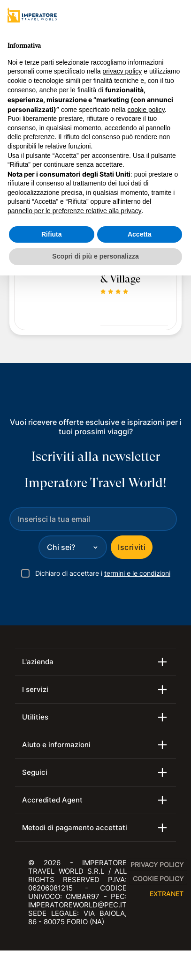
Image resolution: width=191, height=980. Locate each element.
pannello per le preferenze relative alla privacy (75, 211)
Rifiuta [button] (52, 234)
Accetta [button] (140, 234)
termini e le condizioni (137, 573)
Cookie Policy (158, 879)
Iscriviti (132, 547)
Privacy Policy (157, 865)
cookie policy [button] (146, 110)
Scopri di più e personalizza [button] (95, 256)
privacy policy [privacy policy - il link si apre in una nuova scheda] (122, 71)
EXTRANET (167, 894)
